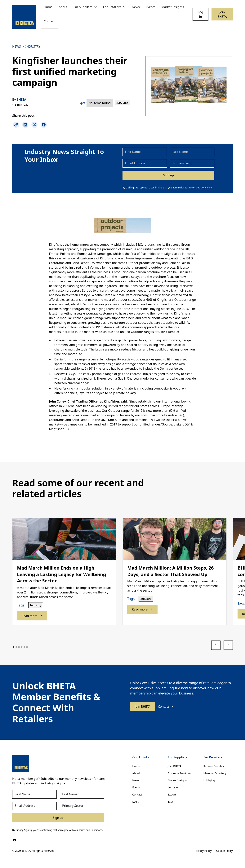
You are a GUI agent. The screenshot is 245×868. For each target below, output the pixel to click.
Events (151, 7)
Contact (49, 21)
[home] (24, 17)
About (63, 7)
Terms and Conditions (201, 188)
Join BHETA (222, 14)
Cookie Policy (225, 851)
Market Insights (173, 7)
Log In (200, 14)
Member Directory (215, 773)
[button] (85, 7)
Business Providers (180, 773)
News (136, 7)
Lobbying (174, 787)
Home (48, 7)
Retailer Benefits (214, 766)
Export (172, 794)
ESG (170, 802)
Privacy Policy (203, 851)
